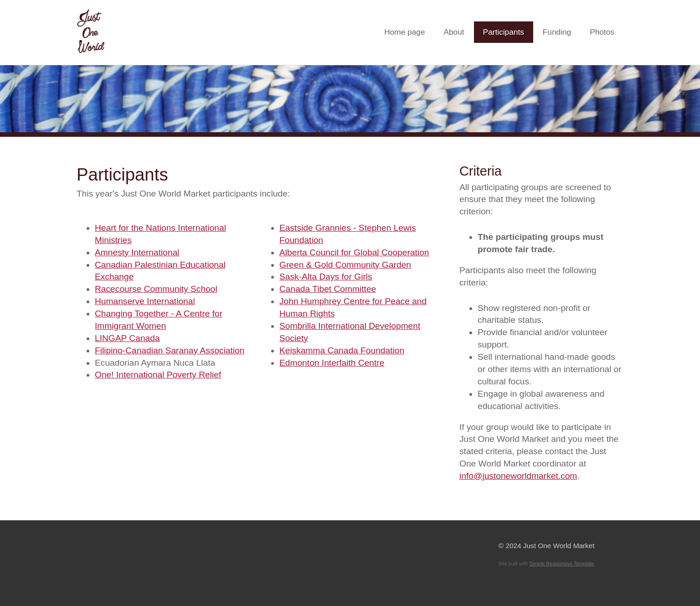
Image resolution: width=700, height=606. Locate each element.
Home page (404, 32)
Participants (504, 32)
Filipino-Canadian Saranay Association (170, 350)
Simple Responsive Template (562, 564)
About (454, 32)
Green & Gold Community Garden (345, 265)
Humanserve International (145, 301)
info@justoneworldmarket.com (518, 476)
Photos (602, 32)
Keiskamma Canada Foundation (342, 350)
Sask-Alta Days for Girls (326, 277)
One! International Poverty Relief (158, 375)
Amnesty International (137, 252)
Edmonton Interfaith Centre (332, 363)
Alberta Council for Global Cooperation (354, 252)
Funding (557, 32)
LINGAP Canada (127, 338)
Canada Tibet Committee (328, 289)
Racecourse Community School (156, 289)
